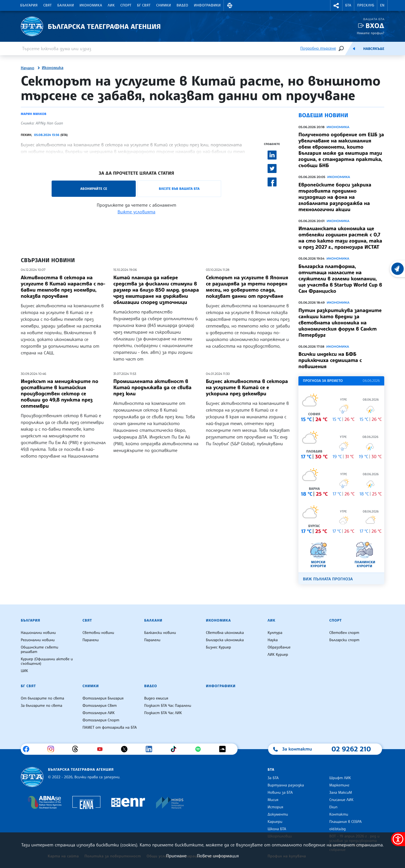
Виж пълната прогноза (328, 579)
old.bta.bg (338, 829)
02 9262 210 (351, 749)
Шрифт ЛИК (340, 778)
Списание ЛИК (341, 800)
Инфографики (207, 5)
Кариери (275, 822)
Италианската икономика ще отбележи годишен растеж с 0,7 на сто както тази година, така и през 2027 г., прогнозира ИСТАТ (340, 238)
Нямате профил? (371, 33)
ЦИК (24, 671)
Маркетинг (339, 785)
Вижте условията (136, 212)
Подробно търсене (318, 48)
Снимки (164, 5)
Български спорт (344, 640)
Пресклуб (366, 5)
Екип (333, 807)
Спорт (126, 5)
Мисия (273, 800)
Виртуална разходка (286, 785)
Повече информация (218, 856)
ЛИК (111, 5)
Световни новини (98, 633)
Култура (275, 633)
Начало (27, 68)
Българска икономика (225, 640)
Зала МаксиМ (341, 793)
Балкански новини (160, 633)
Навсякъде (374, 49)
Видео (183, 5)
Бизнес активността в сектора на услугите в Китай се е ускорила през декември (247, 387)
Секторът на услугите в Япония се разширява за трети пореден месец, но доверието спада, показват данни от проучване (247, 287)
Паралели (91, 640)
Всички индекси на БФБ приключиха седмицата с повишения (330, 360)
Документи (278, 814)
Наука (273, 640)
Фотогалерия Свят (100, 706)
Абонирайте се (94, 189)
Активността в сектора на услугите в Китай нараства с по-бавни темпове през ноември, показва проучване (63, 287)
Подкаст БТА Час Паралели (168, 706)
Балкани (65, 5)
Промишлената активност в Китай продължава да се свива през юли (152, 387)
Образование (279, 647)
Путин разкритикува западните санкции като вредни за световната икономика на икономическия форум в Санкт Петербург (340, 323)
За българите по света (42, 706)
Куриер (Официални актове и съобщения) (47, 661)
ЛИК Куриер (278, 655)
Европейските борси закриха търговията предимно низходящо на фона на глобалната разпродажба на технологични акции (335, 197)
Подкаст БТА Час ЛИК (163, 713)
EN (382, 5)
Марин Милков (34, 114)
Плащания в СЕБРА (345, 822)
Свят (47, 5)
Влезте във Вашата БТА (179, 189)
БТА (348, 5)
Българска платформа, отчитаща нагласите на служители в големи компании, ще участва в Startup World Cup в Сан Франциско (340, 279)
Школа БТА (277, 829)
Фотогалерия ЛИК (99, 713)
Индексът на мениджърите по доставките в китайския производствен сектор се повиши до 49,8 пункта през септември (59, 394)
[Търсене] (341, 48)
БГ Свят (144, 5)
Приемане (176, 856)
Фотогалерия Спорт (101, 720)
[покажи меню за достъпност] (398, 839)
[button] (230, 5)
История (275, 807)
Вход (375, 26)
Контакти (339, 814)
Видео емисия (156, 698)
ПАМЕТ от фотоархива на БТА (110, 728)
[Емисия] (354, 49)
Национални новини (38, 633)
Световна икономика (225, 633)
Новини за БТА (280, 793)
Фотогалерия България (103, 698)
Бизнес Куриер (218, 647)
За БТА (273, 778)
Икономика (91, 5)
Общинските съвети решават (40, 650)
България (29, 5)
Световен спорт (344, 633)
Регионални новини (38, 640)
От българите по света (42, 698)
